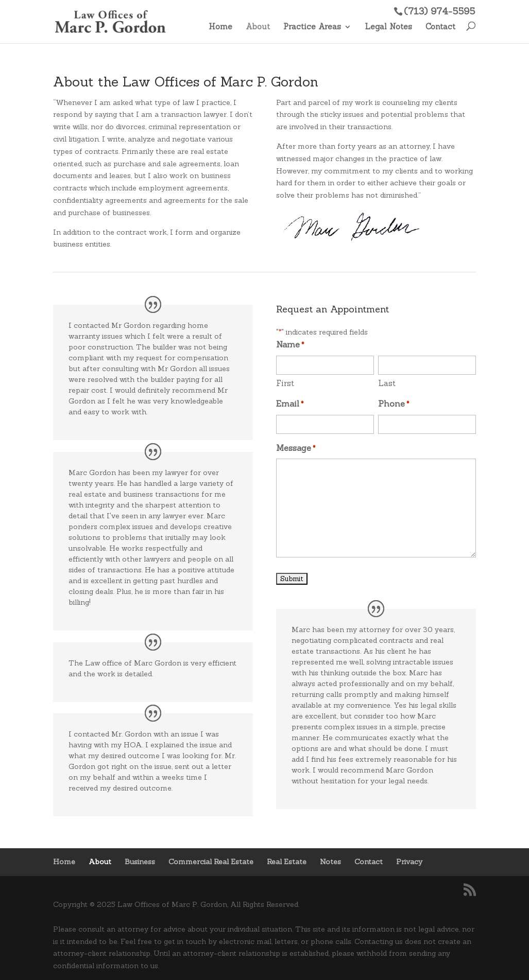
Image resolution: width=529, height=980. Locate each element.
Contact (440, 27)
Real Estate (287, 862)
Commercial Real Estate (211, 862)
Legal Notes (388, 27)
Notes (330, 862)
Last (387, 383)
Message (296, 449)
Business (140, 862)
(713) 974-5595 (439, 11)
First (285, 383)
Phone (394, 405)
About (258, 27)
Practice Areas (312, 27)
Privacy (409, 862)
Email (290, 405)
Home (220, 27)
